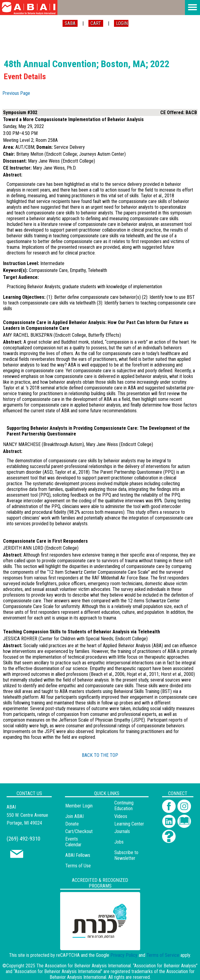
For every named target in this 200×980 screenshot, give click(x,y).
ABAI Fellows (78, 855)
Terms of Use (78, 866)
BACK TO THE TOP (100, 755)
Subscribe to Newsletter (126, 855)
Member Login (79, 806)
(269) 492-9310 (23, 839)
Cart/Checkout (79, 831)
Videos (121, 816)
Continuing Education (124, 806)
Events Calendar (73, 842)
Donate (72, 824)
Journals (122, 831)
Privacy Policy (124, 955)
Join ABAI (74, 816)
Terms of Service (163, 955)
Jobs (119, 842)
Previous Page (16, 93)
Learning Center (129, 824)
